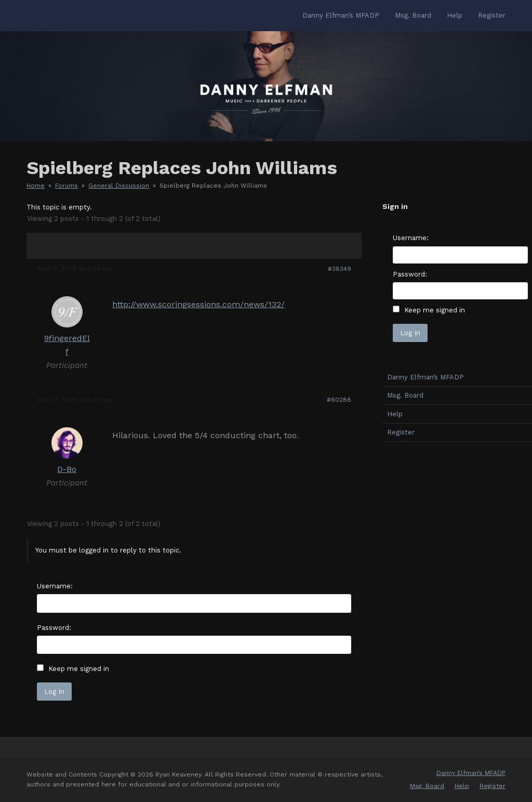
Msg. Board (427, 786)
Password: (54, 628)
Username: (55, 586)
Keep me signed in (79, 669)
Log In (54, 692)
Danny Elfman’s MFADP (471, 773)
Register (493, 786)
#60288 (339, 400)
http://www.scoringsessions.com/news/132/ (198, 304)
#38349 (340, 269)
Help (462, 786)
